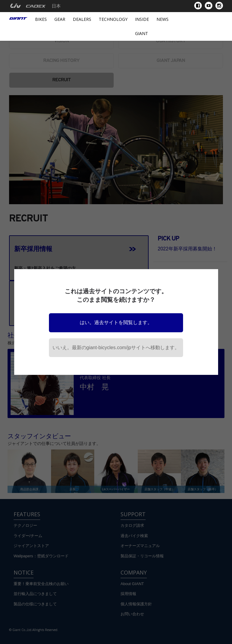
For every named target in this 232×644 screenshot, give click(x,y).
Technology (113, 19)
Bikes (41, 19)
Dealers (82, 19)
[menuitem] (16, 6)
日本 (56, 6)
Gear (60, 19)
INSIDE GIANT (142, 26)
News (163, 19)
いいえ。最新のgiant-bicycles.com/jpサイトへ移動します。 (116, 348)
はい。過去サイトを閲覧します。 (116, 322)
